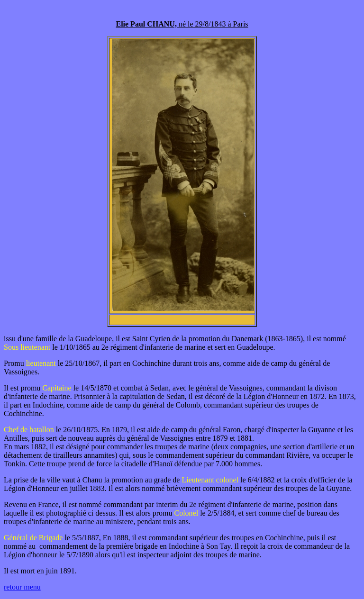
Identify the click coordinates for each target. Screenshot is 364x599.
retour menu (22, 587)
